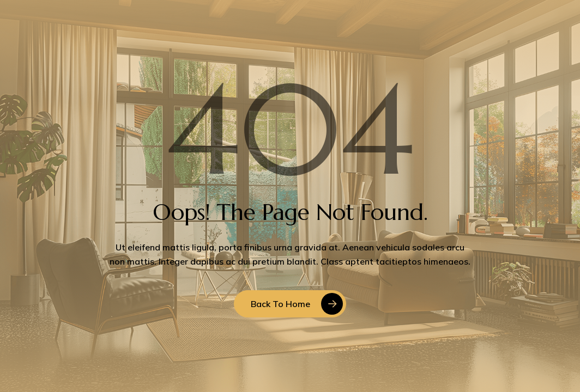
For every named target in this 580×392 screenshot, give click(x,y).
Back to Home (280, 304)
